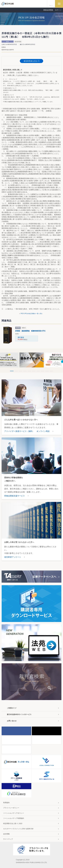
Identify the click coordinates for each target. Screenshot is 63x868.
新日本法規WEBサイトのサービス (19, 714)
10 (51, 371)
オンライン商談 (43, 431)
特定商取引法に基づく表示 (13, 824)
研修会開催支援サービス (15, 496)
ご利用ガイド (12, 708)
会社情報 (6, 834)
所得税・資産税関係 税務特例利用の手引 (30, 331)
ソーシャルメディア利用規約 (14, 818)
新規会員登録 (48, 10)
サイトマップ (8, 839)
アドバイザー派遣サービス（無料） (19, 431)
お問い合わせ (12, 721)
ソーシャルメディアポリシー (14, 813)
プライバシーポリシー (11, 808)
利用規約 (6, 803)
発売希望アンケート (13, 557)
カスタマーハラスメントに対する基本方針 (18, 829)
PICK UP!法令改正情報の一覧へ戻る (32, 314)
